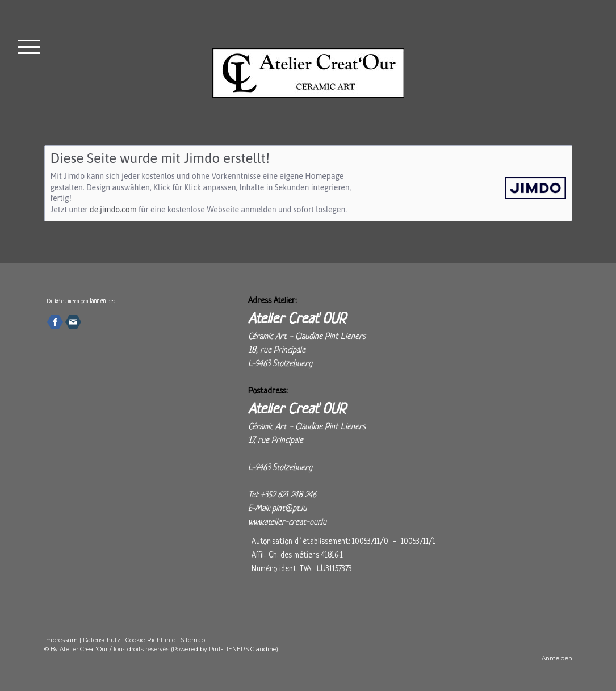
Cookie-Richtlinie (150, 640)
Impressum (61, 640)
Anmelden (557, 658)
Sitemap (193, 640)
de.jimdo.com (113, 210)
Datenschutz (102, 640)
